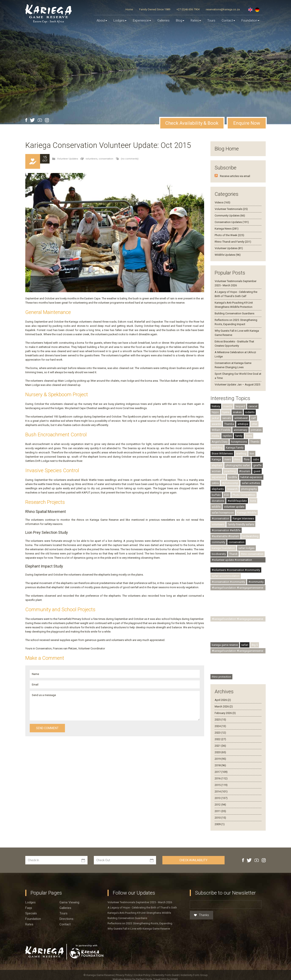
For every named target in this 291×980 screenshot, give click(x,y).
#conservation (220, 518)
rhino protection (221, 677)
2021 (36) (220, 746)
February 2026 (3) (225, 713)
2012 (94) (220, 805)
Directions (66, 919)
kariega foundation (223, 548)
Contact (228, 20)
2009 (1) (220, 824)
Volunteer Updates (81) (229, 248)
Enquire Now (247, 123)
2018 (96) (220, 765)
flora (247, 459)
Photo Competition (244, 495)
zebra (215, 483)
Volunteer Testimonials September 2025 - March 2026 (140, 902)
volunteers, (92, 159)
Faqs (29, 908)
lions (253, 501)
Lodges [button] (120, 20)
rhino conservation (252, 554)
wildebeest (241, 418)
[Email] (226, 904)
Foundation (250, 20)
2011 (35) (220, 811)
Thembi (255, 442)
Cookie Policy (142, 975)
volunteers (218, 524)
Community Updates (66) (230, 216)
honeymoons (239, 442)
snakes (237, 412)
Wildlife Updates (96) (228, 255)
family (239, 436)
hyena (226, 412)
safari (245, 645)
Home (129, 9)
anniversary (240, 430)
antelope (243, 424)
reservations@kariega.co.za (223, 9)
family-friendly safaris (241, 524)
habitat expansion (251, 477)
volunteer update (234, 507)
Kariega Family (235, 448)
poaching (230, 471)
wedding (217, 448)
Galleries (163, 20)
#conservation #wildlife (226, 530)
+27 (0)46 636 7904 (188, 9)
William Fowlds (221, 430)
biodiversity (219, 554)
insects (228, 406)
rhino (237, 459)
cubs (256, 459)
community (218, 542)
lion (252, 454)
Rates (196, 20)
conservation (106, 159)
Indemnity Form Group (194, 975)
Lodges (30, 902)
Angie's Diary (220, 442)
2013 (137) (221, 798)
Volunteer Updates (68, 159)
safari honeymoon (223, 513)
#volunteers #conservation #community (236, 570)
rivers (228, 459)
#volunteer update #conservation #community (232, 560)
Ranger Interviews (243, 518)
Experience (142, 20)
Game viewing (69, 902)
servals (227, 418)
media (216, 436)
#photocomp (230, 483)
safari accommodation (226, 576)
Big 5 (255, 645)
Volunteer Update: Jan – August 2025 (237, 385)
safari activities (251, 483)
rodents (250, 412)
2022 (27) (220, 739)
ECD (227, 495)
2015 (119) (221, 785)
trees (249, 436)
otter (254, 424)
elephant (217, 465)
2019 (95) (220, 759)
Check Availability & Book (192, 123)
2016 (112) (221, 778)
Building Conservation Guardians (234, 313)
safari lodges (246, 548)
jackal (215, 418)
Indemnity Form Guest (166, 975)
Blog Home (227, 149)
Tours (211, 20)
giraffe (257, 465)
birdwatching (251, 536)
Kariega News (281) (227, 229)
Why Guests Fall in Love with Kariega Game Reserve (139, 929)
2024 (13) (220, 726)
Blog (180, 20)
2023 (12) (220, 733)
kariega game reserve (225, 645)
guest (257, 471)
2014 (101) (221, 791)
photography (249, 489)
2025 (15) (220, 720)
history (216, 406)
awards (216, 424)
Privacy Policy (124, 975)
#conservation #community (228, 582)
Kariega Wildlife (247, 513)
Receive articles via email (235, 176)
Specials (31, 913)
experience (218, 477)
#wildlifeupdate (237, 501)
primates (256, 430)
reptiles (227, 436)
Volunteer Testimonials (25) (231, 209)
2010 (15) (220, 818)
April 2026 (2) (223, 700)
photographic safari (238, 465)
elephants (218, 489)
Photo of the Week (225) (229, 235)
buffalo (216, 495)
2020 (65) (220, 752)
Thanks (201, 915)
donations (218, 501)
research (232, 489)
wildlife (216, 507)
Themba (229, 424)
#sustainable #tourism (225, 536)
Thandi (233, 554)
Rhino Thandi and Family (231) (233, 242)
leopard (240, 406)
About (102, 20)
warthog (241, 454)
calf (253, 418)
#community (256, 582)
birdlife (233, 477)
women (216, 471)
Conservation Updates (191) (232, 222)
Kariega (216, 459)
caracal (253, 406)
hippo (215, 412)
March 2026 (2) (224, 706)
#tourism (245, 471)
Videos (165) (222, 202)
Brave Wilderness (222, 454)
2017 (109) (221, 772)
